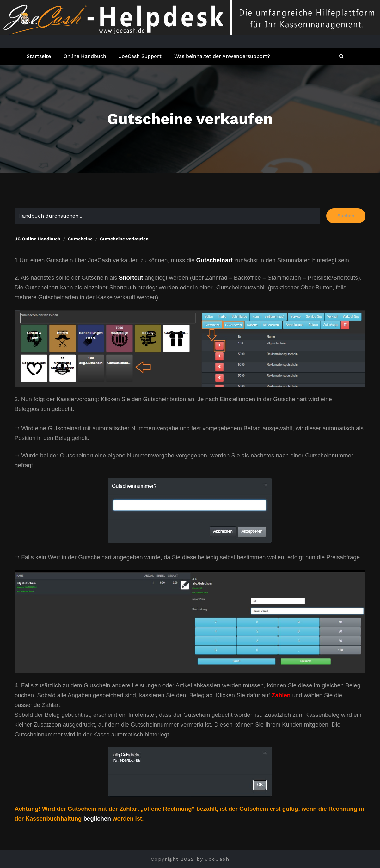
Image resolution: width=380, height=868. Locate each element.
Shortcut (131, 278)
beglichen (97, 818)
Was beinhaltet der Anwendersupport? (222, 56)
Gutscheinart (215, 260)
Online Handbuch (85, 56)
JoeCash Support (140, 56)
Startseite (39, 56)
